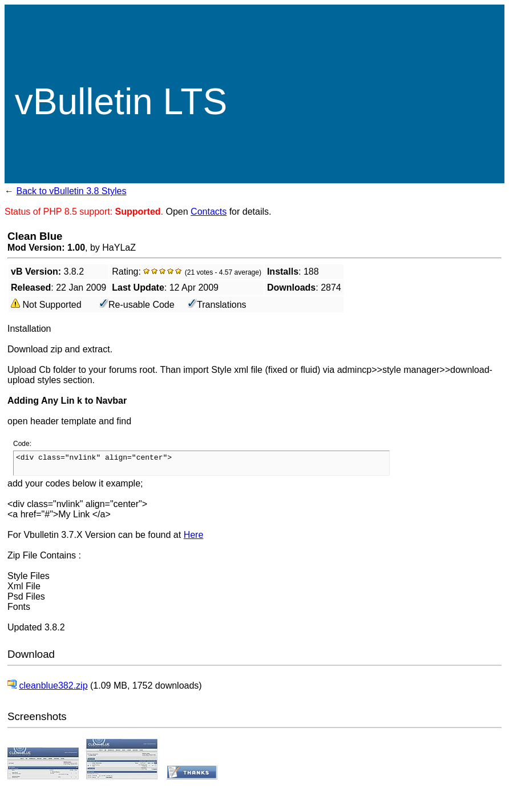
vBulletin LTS (121, 102)
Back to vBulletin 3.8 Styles (71, 191)
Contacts (209, 212)
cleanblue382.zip (53, 686)
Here (194, 535)
